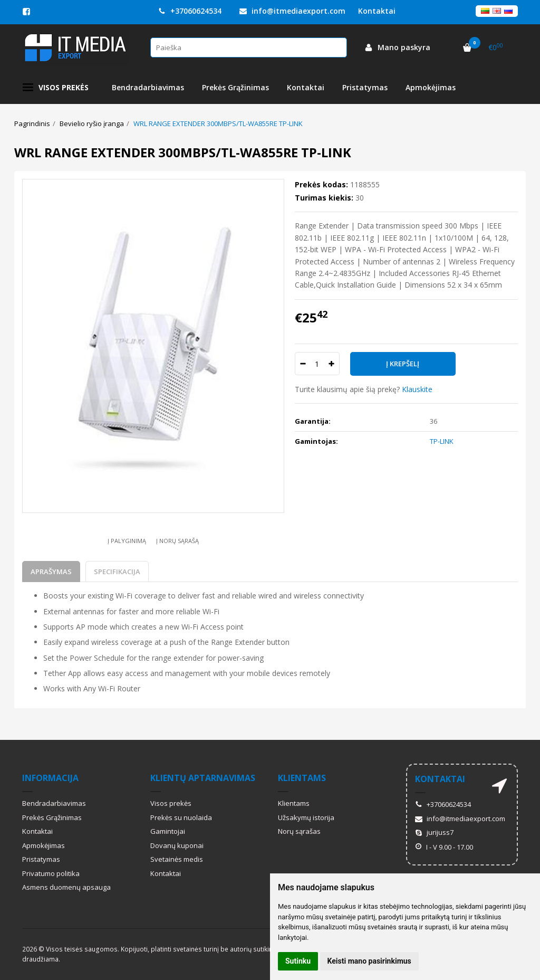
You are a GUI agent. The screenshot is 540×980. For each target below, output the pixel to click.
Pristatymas (365, 87)
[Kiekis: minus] (302, 364)
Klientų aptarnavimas (203, 778)
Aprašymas (51, 572)
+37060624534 (190, 11)
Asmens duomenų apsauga (66, 887)
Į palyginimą (127, 541)
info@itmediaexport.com (292, 11)
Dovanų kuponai (177, 845)
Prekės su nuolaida (181, 817)
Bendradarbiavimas (148, 87)
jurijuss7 (434, 832)
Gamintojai (168, 831)
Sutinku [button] (298, 961)
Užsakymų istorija (306, 817)
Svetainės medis (177, 859)
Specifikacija (117, 572)
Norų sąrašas (299, 831)
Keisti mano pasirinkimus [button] (369, 961)
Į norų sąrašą (177, 541)
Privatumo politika (51, 873)
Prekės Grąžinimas (235, 87)
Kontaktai (306, 87)
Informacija (50, 778)
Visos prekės (56, 88)
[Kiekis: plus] (332, 364)
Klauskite (417, 389)
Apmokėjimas (431, 87)
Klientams (302, 778)
